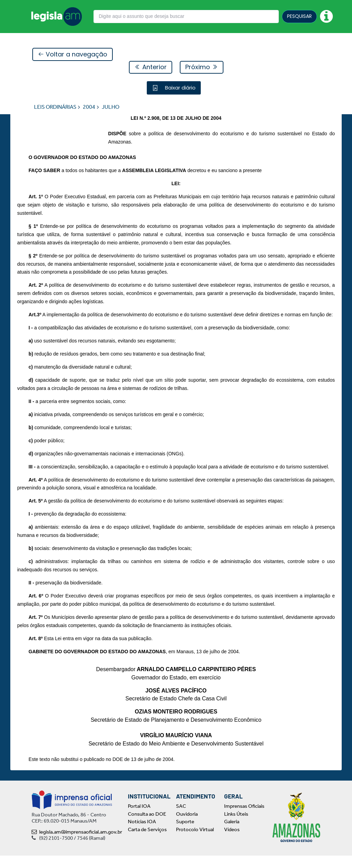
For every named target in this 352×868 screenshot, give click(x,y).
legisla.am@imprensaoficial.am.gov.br (77, 844)
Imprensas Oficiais (244, 818)
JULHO (111, 107)
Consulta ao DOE (147, 826)
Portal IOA (139, 818)
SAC (181, 818)
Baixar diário (180, 88)
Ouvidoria (187, 826)
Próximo (202, 67)
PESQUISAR (299, 16)
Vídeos (232, 841)
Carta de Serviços (147, 841)
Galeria (232, 834)
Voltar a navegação (73, 55)
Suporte (185, 834)
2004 (89, 107)
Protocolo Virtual (195, 841)
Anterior (151, 67)
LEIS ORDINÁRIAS (55, 107)
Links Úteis (236, 826)
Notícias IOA (142, 834)
